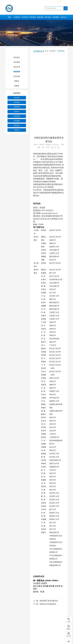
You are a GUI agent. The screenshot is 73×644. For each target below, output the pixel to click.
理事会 (17, 81)
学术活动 (25, 17)
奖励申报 (17, 107)
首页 (9, 17)
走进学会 (17, 17)
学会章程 (17, 62)
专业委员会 (61, 51)
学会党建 (17, 121)
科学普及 (33, 17)
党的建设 (56, 17)
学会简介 (17, 57)
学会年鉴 (17, 76)
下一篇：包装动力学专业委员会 (45, 604)
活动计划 (17, 98)
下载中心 (17, 130)
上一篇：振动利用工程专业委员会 (45, 601)
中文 (60, 1)
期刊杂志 (48, 17)
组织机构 (17, 72)
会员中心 (64, 17)
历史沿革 (17, 67)
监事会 (17, 86)
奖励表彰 (40, 17)
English (65, 1)
